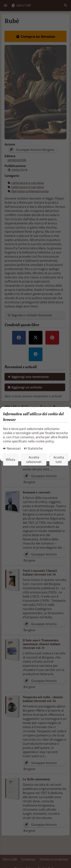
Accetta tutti (59, 460)
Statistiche (33, 448)
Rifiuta (11, 460)
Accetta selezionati (34, 460)
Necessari (12, 448)
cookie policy (45, 441)
